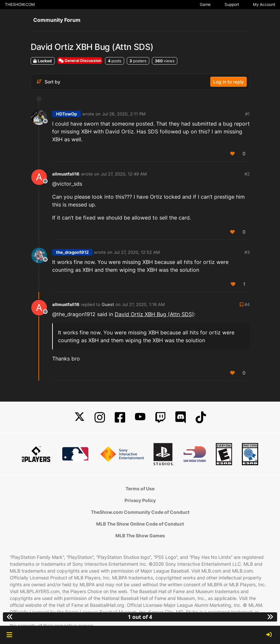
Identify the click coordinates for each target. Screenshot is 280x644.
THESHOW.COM (20, 4)
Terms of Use (140, 489)
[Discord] (181, 417)
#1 (247, 114)
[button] (9, 635)
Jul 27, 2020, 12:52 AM (137, 252)
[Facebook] (120, 417)
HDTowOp (66, 114)
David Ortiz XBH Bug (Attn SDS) (154, 314)
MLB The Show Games (140, 536)
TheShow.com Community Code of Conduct (140, 512)
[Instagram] (100, 417)
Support (232, 4)
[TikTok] (201, 417)
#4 (247, 304)
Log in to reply (228, 82)
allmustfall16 (66, 174)
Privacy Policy (140, 500)
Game (205, 4)
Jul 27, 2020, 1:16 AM (143, 304)
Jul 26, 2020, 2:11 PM (124, 114)
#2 (247, 174)
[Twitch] (160, 417)
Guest (108, 304)
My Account (264, 4)
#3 (247, 252)
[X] (80, 417)
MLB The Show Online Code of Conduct (140, 524)
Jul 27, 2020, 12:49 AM (124, 174)
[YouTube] (140, 417)
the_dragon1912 (72, 252)
